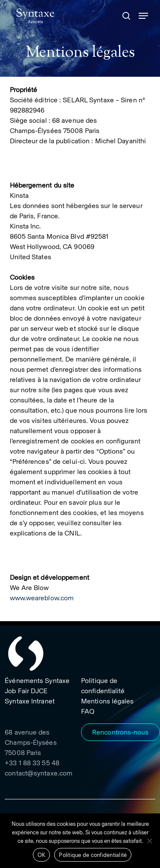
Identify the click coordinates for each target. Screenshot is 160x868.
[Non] (149, 841)
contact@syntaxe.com (39, 773)
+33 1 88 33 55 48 (32, 763)
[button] (143, 16)
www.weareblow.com (42, 598)
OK (42, 855)
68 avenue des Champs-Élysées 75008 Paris (31, 742)
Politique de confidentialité (93, 855)
